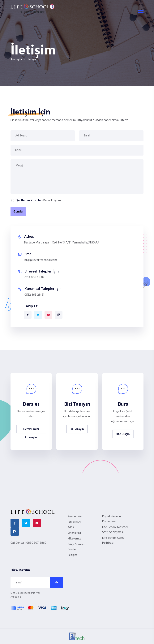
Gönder (18, 212)
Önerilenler (75, 533)
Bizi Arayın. (77, 429)
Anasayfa (16, 59)
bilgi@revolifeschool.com (41, 260)
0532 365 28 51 (34, 295)
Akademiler (75, 517)
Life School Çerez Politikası (113, 540)
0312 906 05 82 (34, 277)
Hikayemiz (74, 539)
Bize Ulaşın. (123, 434)
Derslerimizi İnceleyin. (31, 430)
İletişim (72, 555)
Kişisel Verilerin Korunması (111, 519)
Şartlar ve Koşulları (30, 200)
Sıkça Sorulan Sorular (76, 547)
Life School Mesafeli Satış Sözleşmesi (115, 530)
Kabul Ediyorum (39, 200)
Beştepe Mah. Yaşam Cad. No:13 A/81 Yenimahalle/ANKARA (62, 243)
